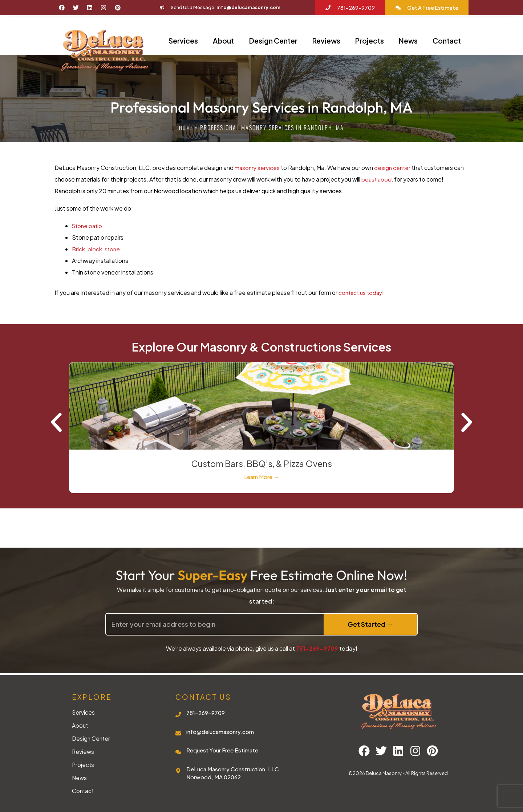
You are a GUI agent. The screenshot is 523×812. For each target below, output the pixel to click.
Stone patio (88, 226)
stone (113, 249)
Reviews (326, 41)
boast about (378, 179)
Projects (370, 41)
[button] (56, 423)
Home (186, 127)
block (95, 249)
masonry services (258, 168)
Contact (447, 41)
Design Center (273, 41)
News (408, 41)
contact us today (362, 293)
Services (183, 41)
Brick (79, 249)
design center (394, 168)
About (223, 41)
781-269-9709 (317, 648)
